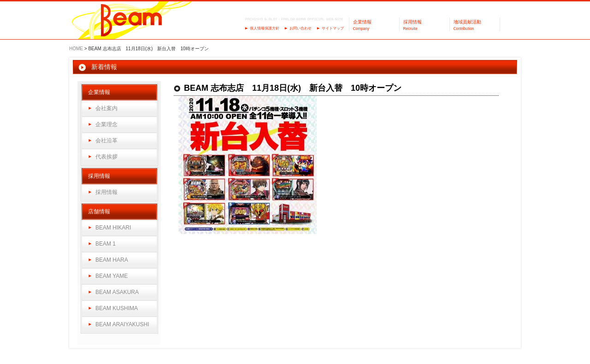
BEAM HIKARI (113, 228)
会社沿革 (106, 141)
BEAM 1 (106, 244)
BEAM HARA (112, 260)
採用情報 (106, 192)
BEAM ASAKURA (117, 292)
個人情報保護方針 (265, 28)
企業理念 (106, 124)
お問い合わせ (301, 28)
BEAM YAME (112, 276)
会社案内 (106, 108)
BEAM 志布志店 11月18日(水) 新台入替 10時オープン (293, 88)
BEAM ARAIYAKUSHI (122, 324)
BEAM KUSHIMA (117, 308)
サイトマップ (333, 28)
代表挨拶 (106, 157)
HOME (76, 49)
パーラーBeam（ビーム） (132, 21)
